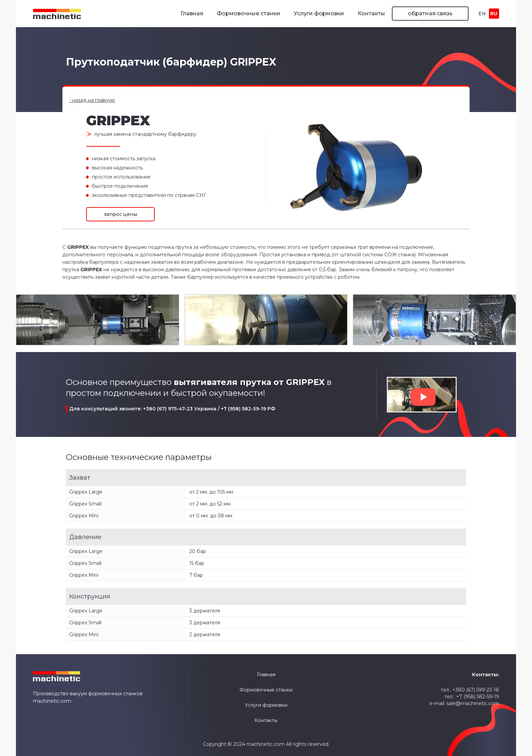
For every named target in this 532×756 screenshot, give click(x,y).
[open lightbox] (98, 320)
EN (482, 14)
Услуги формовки (319, 13)
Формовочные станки (249, 13)
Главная (192, 13)
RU (494, 14)
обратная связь (430, 13)
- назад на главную (92, 100)
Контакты (371, 13)
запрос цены (120, 214)
